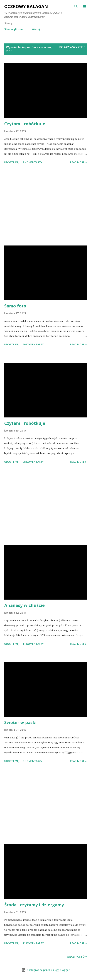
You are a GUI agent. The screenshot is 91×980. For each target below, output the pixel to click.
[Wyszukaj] (76, 6)
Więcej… (37, 29)
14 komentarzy (33, 644)
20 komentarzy (33, 344)
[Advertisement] (45, 205)
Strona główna (13, 29)
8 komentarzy (32, 761)
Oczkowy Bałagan (26, 6)
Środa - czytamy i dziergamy (34, 905)
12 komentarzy (33, 943)
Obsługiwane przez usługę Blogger (45, 970)
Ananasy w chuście (24, 605)
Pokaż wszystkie (72, 47)
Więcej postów (77, 957)
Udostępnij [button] (12, 162)
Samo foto (15, 306)
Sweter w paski (20, 722)
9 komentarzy (32, 162)
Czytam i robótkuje (25, 124)
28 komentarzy (33, 462)
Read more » (78, 162)
